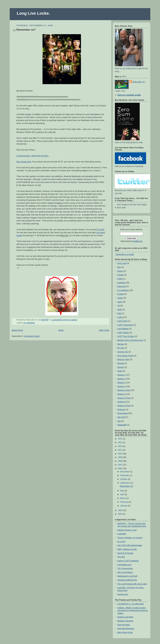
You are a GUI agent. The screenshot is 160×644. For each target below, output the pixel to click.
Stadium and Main (125, 617)
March (123, 498)
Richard (121, 363)
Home (61, 330)
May (122, 491)
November (125, 475)
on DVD (101, 230)
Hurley (120, 298)
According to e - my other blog (130, 604)
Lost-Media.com (124, 565)
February (125, 502)
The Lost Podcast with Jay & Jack (132, 584)
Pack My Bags (124, 625)
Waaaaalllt (122, 425)
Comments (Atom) (32, 336)
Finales (121, 294)
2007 (120, 465)
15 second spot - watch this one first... (33, 156)
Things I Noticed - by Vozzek (130, 538)
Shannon (121, 410)
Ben (119, 267)
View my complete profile (129, 95)
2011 (120, 450)
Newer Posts (17, 330)
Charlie (120, 275)
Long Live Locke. (33, 13)
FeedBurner (137, 241)
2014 (120, 439)
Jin (119, 306)
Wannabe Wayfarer (126, 629)
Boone (120, 271)
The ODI (121, 557)
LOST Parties (123, 333)
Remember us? (26, 30)
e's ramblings (29, 323)
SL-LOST (121, 542)
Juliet (120, 310)
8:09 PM (45, 320)
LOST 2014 (122, 321)
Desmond (122, 286)
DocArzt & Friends (125, 553)
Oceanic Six (123, 352)
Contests (121, 283)
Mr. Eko (121, 348)
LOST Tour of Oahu (126, 336)
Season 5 (121, 394)
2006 (120, 469)
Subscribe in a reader (125, 254)
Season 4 (121, 386)
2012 (120, 446)
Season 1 (121, 375)
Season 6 (121, 402)
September (125, 483)
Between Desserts (125, 621)
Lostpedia (122, 534)
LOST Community (125, 325)
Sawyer (121, 367)
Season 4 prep (124, 390)
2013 (120, 442)
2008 (120, 461)
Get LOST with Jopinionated (130, 545)
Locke (120, 317)
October (124, 479)
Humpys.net (123, 594)
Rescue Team (123, 359)
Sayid (120, 371)
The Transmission (125, 568)
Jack (119, 302)
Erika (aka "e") (139, 82)
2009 (120, 457)
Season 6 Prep (124, 406)
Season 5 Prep (124, 398)
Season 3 (121, 383)
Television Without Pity (127, 580)
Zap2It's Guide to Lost (127, 530)
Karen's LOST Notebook (128, 561)
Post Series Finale (125, 356)
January (124, 506)
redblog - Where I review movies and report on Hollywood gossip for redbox (133, 611)
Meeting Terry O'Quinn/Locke (130, 340)
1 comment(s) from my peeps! (64, 320)
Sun (119, 421)
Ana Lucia (122, 263)
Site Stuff (121, 417)
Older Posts (104, 330)
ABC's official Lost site (127, 549)
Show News (123, 413)
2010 (120, 454)
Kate (119, 313)
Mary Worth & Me (125, 632)
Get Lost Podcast (125, 572)
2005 (120, 510)
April (122, 494)
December (125, 472)
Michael (121, 344)
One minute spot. (24, 162)
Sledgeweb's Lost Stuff (127, 576)
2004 (120, 514)
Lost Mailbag (123, 329)
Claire (120, 279)
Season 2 (121, 379)
